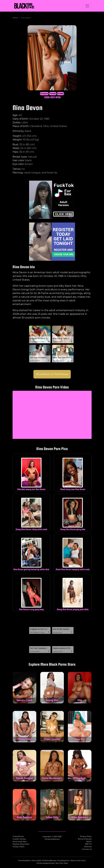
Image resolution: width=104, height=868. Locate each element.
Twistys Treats (18, 847)
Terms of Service (85, 839)
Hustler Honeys (19, 839)
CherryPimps (18, 836)
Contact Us (87, 849)
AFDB (58, 97)
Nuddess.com (64, 861)
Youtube (53, 94)
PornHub (61, 94)
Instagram (44, 94)
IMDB (47, 97)
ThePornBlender (49, 861)
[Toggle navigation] (87, 6)
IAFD (53, 97)
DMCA (89, 842)
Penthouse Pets (20, 842)
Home (15, 18)
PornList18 (36, 861)
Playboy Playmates (21, 844)
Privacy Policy (86, 836)
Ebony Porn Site (78, 861)
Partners (88, 847)
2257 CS (88, 844)
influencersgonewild (45, 863)
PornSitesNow (24, 861)
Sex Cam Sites (62, 863)
